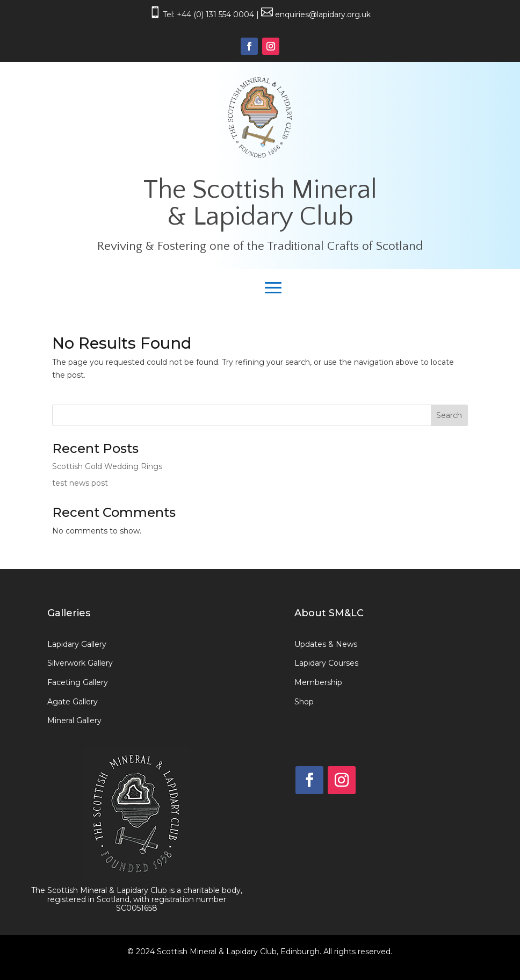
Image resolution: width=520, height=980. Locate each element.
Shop (304, 702)
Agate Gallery (73, 702)
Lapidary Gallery (77, 644)
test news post (80, 483)
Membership (318, 682)
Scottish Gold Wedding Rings (107, 466)
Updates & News (326, 644)
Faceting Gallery (78, 682)
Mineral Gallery (74, 720)
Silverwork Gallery (80, 663)
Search (449, 415)
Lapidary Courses (326, 663)
